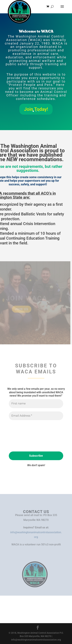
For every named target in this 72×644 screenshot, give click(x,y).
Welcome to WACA (36, 31)
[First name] (36, 404)
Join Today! (36, 109)
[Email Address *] (36, 416)
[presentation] (22, 435)
